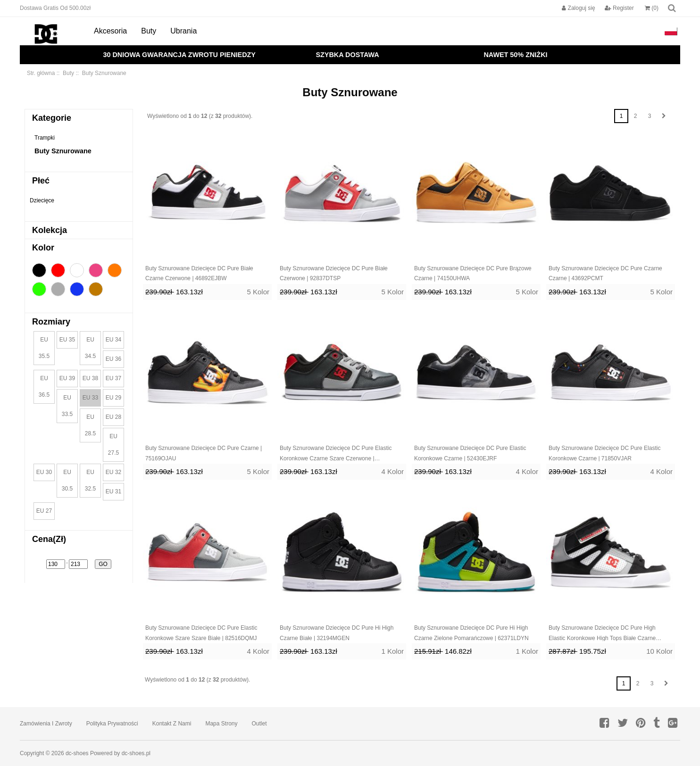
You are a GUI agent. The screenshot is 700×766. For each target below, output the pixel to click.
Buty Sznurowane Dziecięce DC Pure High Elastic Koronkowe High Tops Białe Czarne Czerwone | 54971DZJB (602, 634)
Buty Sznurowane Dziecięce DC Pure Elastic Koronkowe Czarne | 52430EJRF (470, 453)
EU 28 (113, 417)
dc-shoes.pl (136, 753)
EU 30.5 (67, 480)
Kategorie (52, 118)
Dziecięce (42, 200)
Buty (149, 31)
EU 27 (44, 511)
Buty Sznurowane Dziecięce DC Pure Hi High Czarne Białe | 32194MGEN (337, 633)
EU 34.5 (90, 348)
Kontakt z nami (172, 724)
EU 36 (113, 359)
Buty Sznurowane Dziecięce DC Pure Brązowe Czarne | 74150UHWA (473, 274)
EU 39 (67, 378)
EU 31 (113, 491)
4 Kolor (392, 471)
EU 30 (44, 472)
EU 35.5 (44, 348)
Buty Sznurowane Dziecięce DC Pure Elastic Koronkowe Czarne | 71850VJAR (604, 453)
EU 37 (113, 378)
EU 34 (113, 340)
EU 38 (90, 378)
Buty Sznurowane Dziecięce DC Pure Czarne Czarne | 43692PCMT (605, 274)
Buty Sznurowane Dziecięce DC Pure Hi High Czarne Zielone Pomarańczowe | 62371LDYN (471, 633)
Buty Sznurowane (63, 151)
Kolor (43, 248)
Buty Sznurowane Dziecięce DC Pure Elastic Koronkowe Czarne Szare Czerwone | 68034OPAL (336, 454)
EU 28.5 (90, 425)
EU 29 (113, 398)
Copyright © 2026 (43, 753)
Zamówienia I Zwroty (46, 724)
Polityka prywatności (112, 724)
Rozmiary (51, 322)
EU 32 (113, 472)
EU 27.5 (113, 445)
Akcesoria (110, 31)
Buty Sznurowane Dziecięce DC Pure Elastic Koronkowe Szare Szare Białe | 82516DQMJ (201, 633)
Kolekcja (50, 230)
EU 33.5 (67, 406)
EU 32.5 (90, 480)
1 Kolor (392, 651)
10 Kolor (659, 651)
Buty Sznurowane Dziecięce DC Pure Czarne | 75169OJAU (204, 453)
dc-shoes (77, 753)
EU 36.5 (44, 387)
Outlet (259, 724)
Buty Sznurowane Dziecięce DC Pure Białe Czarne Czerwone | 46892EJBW (199, 274)
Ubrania (183, 31)
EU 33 (90, 398)
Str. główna (41, 73)
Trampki (45, 138)
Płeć (41, 181)
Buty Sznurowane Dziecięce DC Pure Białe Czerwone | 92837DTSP (334, 274)
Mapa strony (221, 724)
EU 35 (67, 340)
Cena (49, 539)
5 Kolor (258, 292)
